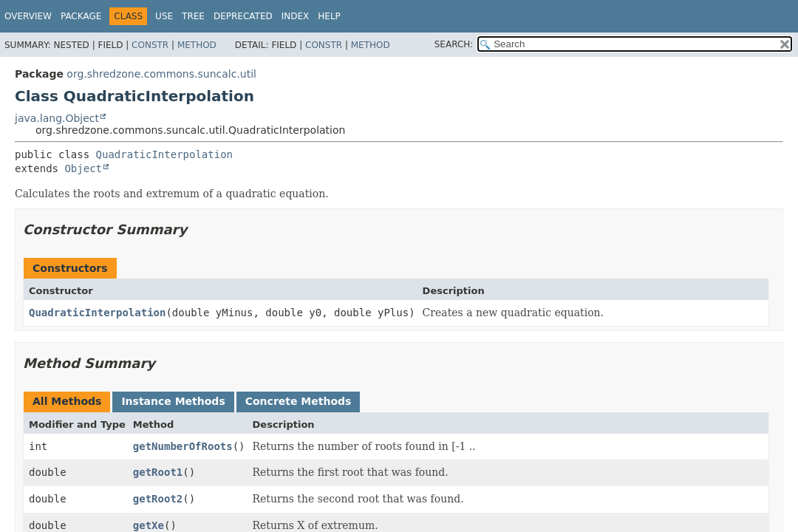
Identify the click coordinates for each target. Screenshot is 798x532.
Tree (193, 16)
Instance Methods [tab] (173, 401)
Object (83, 168)
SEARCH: (454, 44)
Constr (150, 45)
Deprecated (243, 16)
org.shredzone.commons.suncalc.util (161, 74)
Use (164, 16)
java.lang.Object (57, 118)
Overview (28, 16)
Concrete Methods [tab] (299, 401)
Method (197, 45)
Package (81, 16)
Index (296, 16)
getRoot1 (158, 472)
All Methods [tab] (67, 401)
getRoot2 (158, 499)
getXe (149, 525)
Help (329, 16)
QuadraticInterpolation (164, 154)
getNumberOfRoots (183, 446)
